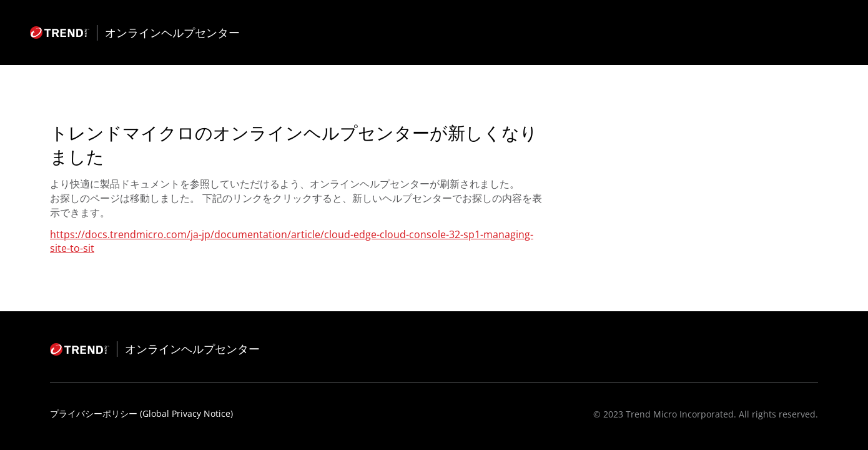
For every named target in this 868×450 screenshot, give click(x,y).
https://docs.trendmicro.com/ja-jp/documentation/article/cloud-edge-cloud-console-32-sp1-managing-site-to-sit (292, 241)
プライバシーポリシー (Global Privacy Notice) (141, 413)
